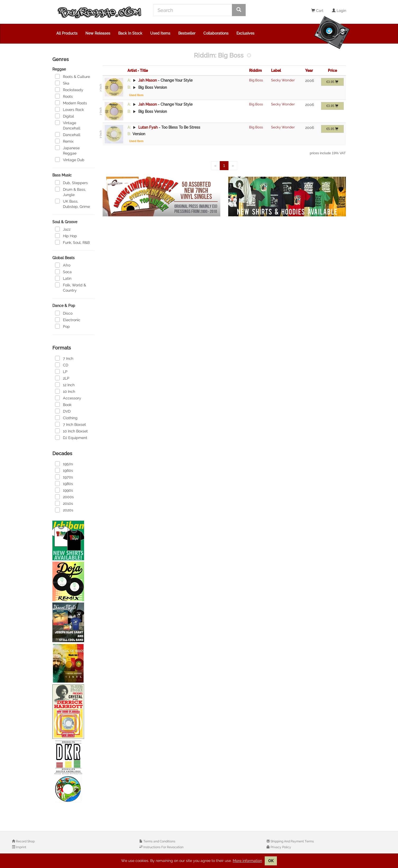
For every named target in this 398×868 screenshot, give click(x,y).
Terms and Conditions (159, 841)
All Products (67, 33)
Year (309, 71)
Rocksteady (69, 90)
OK (271, 861)
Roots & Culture (72, 76)
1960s (64, 470)
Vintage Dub (70, 160)
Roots (64, 96)
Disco (64, 313)
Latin (63, 278)
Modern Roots (71, 103)
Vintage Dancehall (68, 125)
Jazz (63, 229)
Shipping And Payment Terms (292, 841)
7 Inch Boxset (70, 424)
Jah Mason (148, 80)
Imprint (21, 847)
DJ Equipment (71, 437)
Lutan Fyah (148, 127)
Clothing (66, 418)
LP (61, 371)
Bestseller (187, 33)
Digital (65, 116)
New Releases (98, 33)
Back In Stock (130, 33)
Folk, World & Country (70, 287)
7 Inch (64, 358)
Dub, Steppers (71, 183)
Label (276, 71)
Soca (63, 272)
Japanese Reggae (67, 150)
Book (63, 404)
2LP (62, 378)
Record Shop (25, 841)
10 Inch (65, 391)
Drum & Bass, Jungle (70, 192)
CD (62, 365)
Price (332, 71)
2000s (64, 497)
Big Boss (256, 80)
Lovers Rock (69, 109)
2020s (64, 510)
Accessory (68, 398)
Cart (317, 11)
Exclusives (245, 33)
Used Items (160, 33)
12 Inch (65, 385)
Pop (62, 326)
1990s (64, 490)
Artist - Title (138, 71)
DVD (63, 411)
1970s (64, 477)
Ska (62, 83)
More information (247, 861)
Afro (63, 265)
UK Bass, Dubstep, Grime (72, 204)
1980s (64, 483)
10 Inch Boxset (71, 431)
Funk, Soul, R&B (72, 242)
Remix (64, 141)
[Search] (193, 10)
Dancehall (68, 134)
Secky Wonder (283, 80)
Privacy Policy (280, 847)
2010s (64, 503)
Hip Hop (66, 236)
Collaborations (216, 33)
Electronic (68, 320)
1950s (64, 464)
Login (339, 11)
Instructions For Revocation (163, 847)
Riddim (255, 71)
